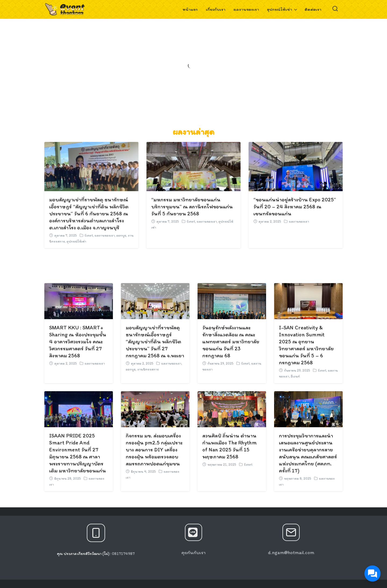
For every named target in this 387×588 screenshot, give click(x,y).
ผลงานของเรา (246, 9)
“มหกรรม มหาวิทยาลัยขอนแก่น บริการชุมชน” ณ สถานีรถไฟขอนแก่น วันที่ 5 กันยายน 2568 (192, 206)
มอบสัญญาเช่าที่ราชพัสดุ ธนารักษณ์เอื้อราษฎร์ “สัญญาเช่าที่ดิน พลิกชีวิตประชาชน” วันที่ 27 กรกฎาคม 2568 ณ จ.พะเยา (155, 341)
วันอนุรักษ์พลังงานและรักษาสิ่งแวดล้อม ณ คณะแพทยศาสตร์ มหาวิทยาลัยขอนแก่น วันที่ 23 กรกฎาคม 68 (231, 341)
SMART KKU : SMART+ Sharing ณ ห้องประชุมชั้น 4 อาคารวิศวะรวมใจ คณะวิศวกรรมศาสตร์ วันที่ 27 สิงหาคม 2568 (78, 341)
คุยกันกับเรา (193, 553)
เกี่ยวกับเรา (216, 9)
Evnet (89, 235)
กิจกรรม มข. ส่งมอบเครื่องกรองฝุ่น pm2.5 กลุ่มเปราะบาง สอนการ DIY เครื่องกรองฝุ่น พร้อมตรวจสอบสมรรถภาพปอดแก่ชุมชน (154, 450)
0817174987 (123, 554)
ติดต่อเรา (313, 9)
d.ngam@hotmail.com (291, 553)
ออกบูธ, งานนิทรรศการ (142, 369)
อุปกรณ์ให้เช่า (280, 9)
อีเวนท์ (295, 376)
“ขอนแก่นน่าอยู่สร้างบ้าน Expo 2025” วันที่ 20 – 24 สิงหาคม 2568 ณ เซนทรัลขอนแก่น (295, 206)
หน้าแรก (190, 9)
